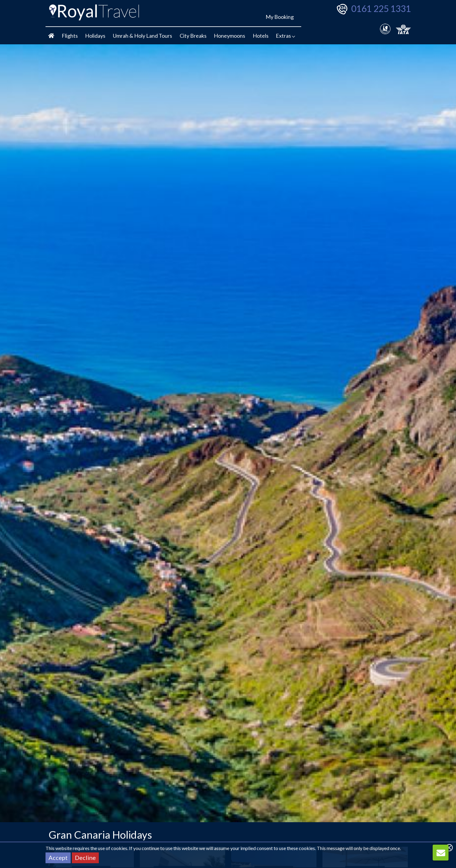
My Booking (280, 17)
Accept (58, 858)
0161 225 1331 (381, 8)
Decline (85, 858)
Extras (285, 36)
